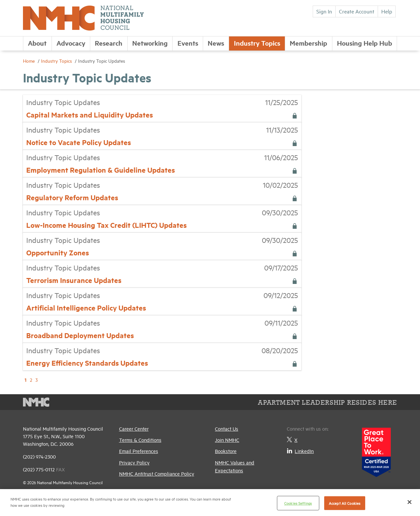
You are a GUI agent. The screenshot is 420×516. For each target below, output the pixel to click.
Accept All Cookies (345, 503)
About (37, 43)
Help (387, 11)
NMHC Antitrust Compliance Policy (157, 473)
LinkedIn (300, 451)
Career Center (134, 429)
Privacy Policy (134, 462)
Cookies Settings (298, 503)
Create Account (357, 11)
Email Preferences (139, 451)
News (216, 43)
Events (188, 43)
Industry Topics (257, 43)
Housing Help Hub (365, 43)
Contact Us (227, 429)
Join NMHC (227, 440)
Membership (308, 43)
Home (30, 61)
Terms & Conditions (140, 440)
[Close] (409, 502)
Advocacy (71, 43)
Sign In (324, 11)
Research (109, 43)
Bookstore (226, 451)
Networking (150, 43)
